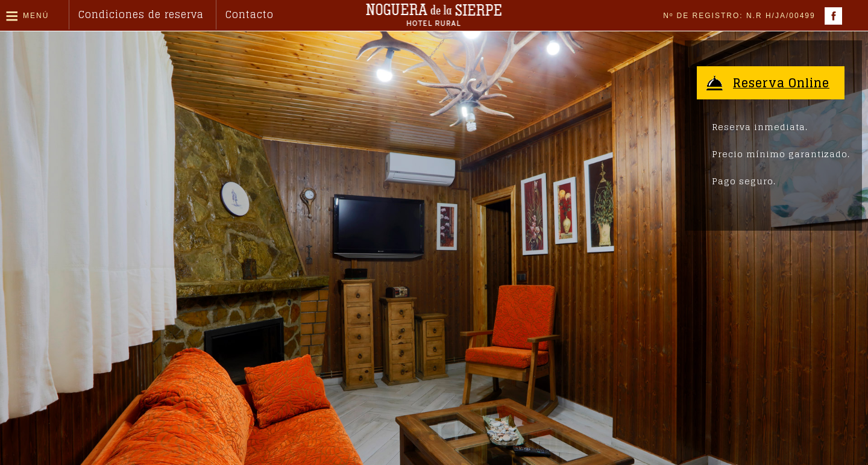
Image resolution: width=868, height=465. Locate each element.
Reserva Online (783, 83)
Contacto (250, 14)
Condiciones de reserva (141, 14)
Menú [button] (36, 16)
